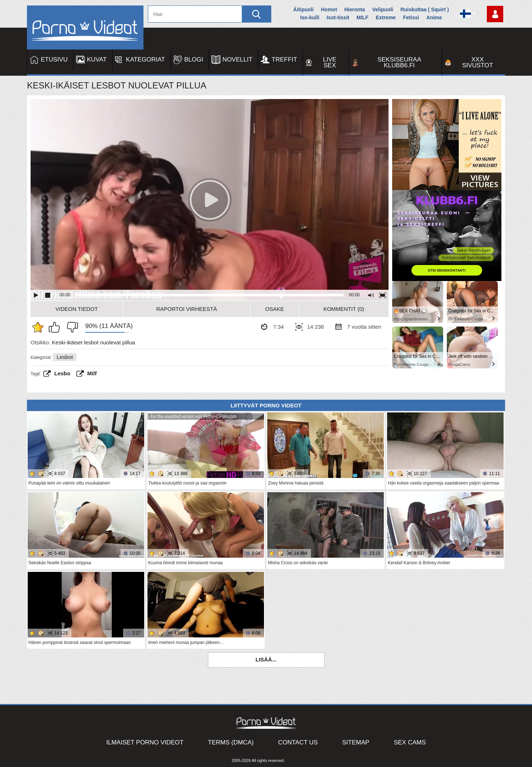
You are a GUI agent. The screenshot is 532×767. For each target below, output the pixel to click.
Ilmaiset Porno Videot (145, 742)
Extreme (386, 17)
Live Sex (330, 62)
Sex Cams (410, 742)
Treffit (284, 60)
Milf (92, 373)
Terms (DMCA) (231, 742)
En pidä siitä (71, 327)
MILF (362, 17)
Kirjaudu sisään (495, 14)
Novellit (237, 60)
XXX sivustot (478, 62)
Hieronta (354, 9)
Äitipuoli (303, 9)
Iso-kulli (310, 17)
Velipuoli (383, 9)
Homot (329, 9)
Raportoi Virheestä (187, 309)
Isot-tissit (338, 17)
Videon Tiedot (76, 309)
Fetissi (411, 17)
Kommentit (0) (344, 309)
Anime (434, 17)
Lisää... (266, 659)
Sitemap (356, 742)
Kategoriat (145, 60)
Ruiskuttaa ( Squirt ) (425, 9)
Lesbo (62, 373)
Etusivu (54, 60)
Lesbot (65, 357)
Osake (275, 309)
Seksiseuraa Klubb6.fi (399, 62)
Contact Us (298, 742)
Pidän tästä (56, 327)
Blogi (194, 60)
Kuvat (97, 60)
